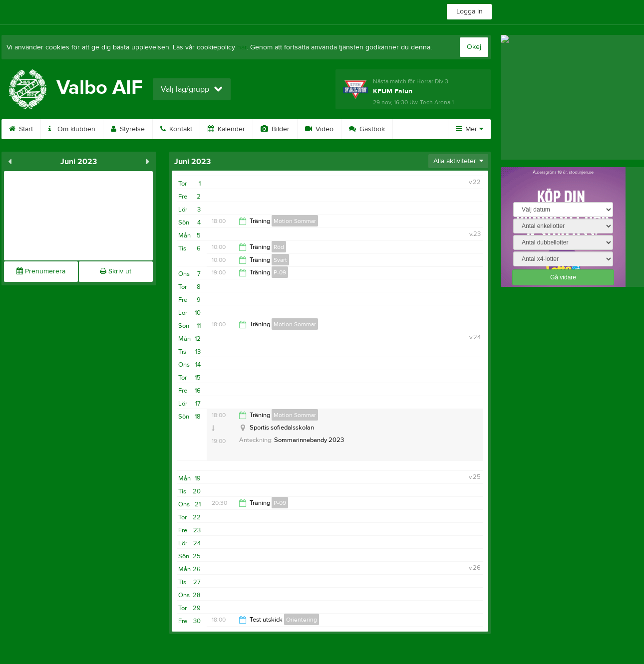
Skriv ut (116, 271)
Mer (470, 129)
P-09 (280, 272)
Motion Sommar (295, 221)
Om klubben (72, 129)
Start (21, 129)
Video (319, 129)
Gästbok (367, 129)
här (242, 47)
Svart (280, 260)
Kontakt (176, 129)
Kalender (226, 129)
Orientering (302, 620)
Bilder (275, 129)
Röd (279, 247)
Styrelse (128, 129)
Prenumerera (41, 271)
